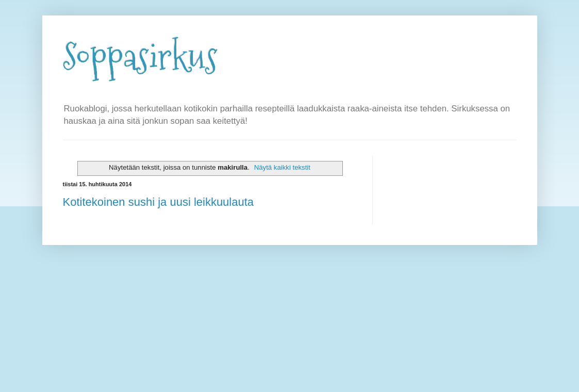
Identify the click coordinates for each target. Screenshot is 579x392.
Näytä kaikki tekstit (282, 167)
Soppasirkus (140, 57)
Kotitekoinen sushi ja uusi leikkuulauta (159, 202)
